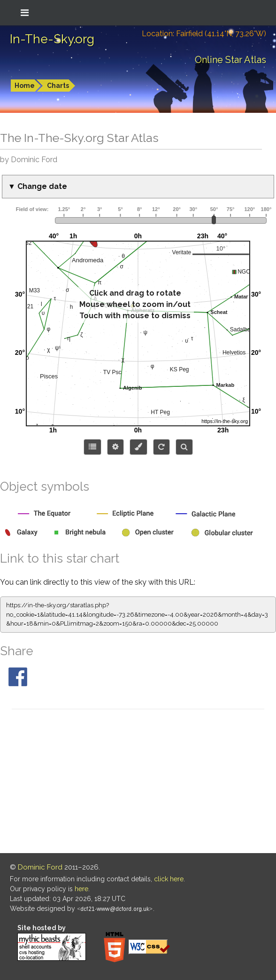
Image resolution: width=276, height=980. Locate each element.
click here (169, 879)
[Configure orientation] (161, 447)
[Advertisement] (138, 783)
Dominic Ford (40, 867)
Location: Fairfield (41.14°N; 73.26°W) (204, 34)
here (81, 889)
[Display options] (115, 447)
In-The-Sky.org (52, 39)
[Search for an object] (184, 447)
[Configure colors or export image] (138, 447)
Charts (58, 86)
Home (25, 86)
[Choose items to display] (92, 447)
